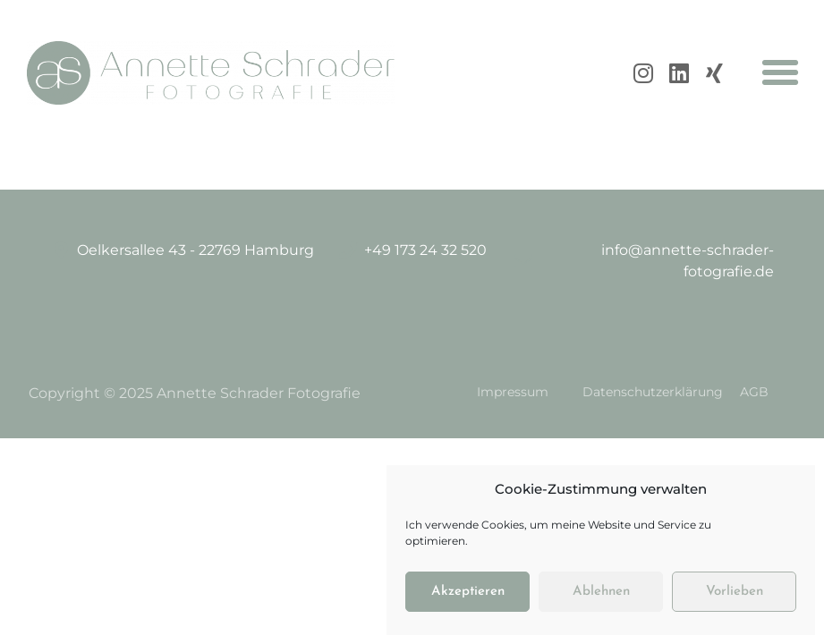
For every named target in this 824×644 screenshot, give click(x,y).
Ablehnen (601, 592)
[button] (780, 72)
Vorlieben (735, 592)
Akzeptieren (468, 592)
